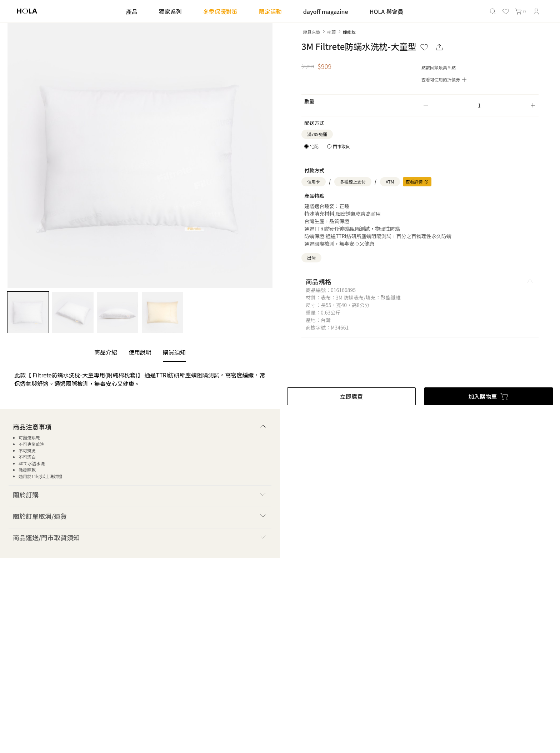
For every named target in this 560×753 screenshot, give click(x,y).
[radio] (311, 146)
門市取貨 (341, 146)
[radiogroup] (327, 146)
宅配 (314, 146)
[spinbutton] (479, 105)
